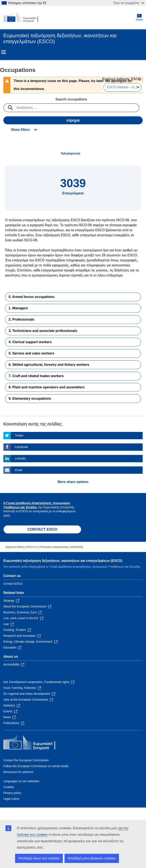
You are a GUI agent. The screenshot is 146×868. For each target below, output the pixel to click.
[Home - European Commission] (24, 18)
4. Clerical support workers (30, 342)
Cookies (9, 787)
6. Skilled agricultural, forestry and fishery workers (49, 365)
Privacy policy (12, 793)
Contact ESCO (13, 584)
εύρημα (73, 120)
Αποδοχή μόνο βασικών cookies (92, 858)
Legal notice (11, 799)
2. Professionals (21, 319)
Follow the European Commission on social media (36, 766)
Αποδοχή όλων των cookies (39, 858)
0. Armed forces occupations (32, 297)
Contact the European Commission (26, 760)
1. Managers (18, 308)
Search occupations (71, 99)
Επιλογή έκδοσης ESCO (122, 79)
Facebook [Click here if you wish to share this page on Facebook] (21, 447)
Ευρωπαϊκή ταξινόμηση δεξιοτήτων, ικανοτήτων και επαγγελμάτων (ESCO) (63, 561)
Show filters (20, 130)
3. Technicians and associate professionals (43, 331)
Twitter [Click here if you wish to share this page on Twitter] (19, 435)
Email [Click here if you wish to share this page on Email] (19, 470)
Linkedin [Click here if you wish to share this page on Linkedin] (20, 458)
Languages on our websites (21, 781)
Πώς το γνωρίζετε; (129, 3)
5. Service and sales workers (31, 353)
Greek (139, 17)
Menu (4, 52)
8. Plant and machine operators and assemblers (47, 387)
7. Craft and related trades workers (36, 376)
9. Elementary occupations (30, 399)
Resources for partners (18, 772)
